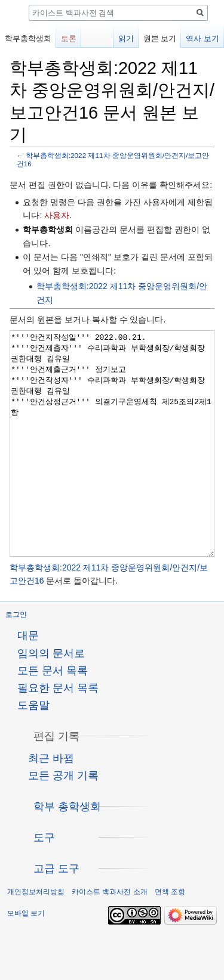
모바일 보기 (26, 958)
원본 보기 (160, 38)
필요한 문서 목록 (58, 733)
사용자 (57, 215)
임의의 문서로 (51, 698)
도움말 (33, 750)
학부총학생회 (28, 38)
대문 (28, 680)
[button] (56, 781)
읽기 (126, 38)
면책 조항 (170, 936)
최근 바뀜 (51, 803)
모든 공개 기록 (63, 820)
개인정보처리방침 (36, 936)
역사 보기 (202, 38)
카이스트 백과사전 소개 (110, 936)
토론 (69, 38)
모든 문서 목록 (53, 715)
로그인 (16, 659)
